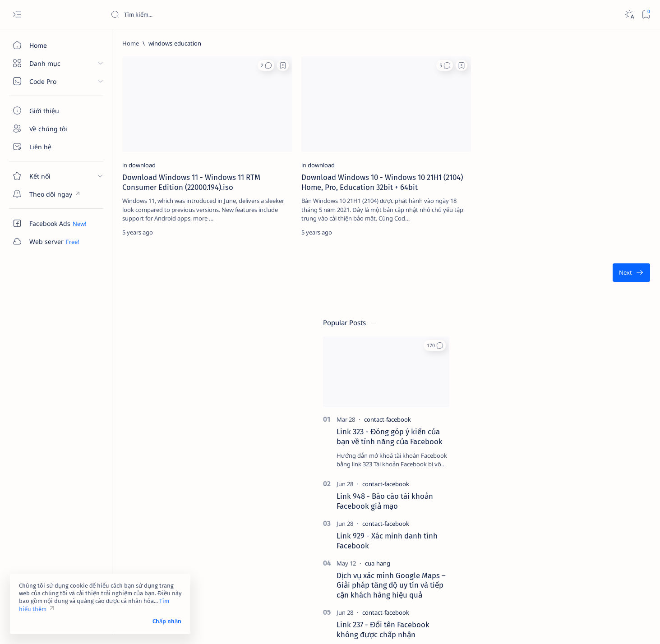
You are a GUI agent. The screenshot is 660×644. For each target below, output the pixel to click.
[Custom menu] (52, 194)
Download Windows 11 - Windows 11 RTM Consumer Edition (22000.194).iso (175, 161)
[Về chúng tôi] (52, 129)
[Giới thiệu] (52, 110)
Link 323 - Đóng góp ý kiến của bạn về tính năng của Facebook (590, 176)
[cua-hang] (578, 303)
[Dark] (629, 15)
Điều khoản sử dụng (551, 561)
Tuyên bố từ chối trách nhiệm (563, 570)
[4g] (620, 425)
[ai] (620, 470)
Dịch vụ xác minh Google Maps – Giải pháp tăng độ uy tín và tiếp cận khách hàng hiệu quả (592, 325)
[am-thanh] (554, 492)
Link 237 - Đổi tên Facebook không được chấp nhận (584, 369)
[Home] (52, 45)
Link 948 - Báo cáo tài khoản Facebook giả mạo (586, 240)
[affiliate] (554, 470)
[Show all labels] (543, 514)
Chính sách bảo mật (550, 578)
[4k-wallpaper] (554, 447)
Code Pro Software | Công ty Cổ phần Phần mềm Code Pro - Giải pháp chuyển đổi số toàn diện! (263, 626)
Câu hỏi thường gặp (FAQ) (559, 586)
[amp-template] (620, 492)
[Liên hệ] (52, 147)
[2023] (554, 425)
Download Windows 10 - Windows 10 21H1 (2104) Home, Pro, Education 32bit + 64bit (309, 161)
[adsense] (620, 447)
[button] (212, 65)
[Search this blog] (178, 14)
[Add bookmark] (229, 65)
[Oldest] (487, 257)
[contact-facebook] (588, 159)
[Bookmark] (646, 15)
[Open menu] (17, 15)
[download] (134, 139)
